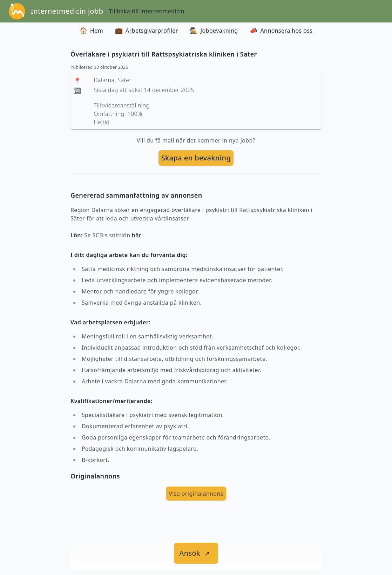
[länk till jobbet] (196, 553)
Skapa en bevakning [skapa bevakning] (196, 158)
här (137, 235)
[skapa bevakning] (196, 158)
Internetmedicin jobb (67, 11)
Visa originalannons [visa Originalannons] (196, 494)
